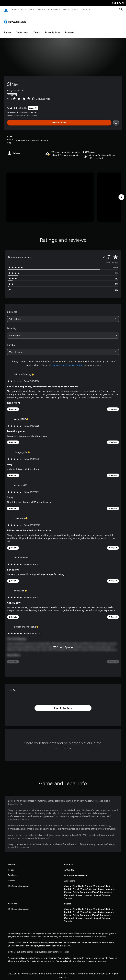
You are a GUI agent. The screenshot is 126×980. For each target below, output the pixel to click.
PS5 (23, 9)
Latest (8, 29)
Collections (22, 29)
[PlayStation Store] (16, 18)
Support (84, 9)
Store (74, 9)
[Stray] (50, 194)
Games (14, 9)
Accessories (53, 9)
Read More (14, 400)
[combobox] (63, 316)
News (65, 9)
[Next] (121, 194)
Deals (37, 29)
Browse (69, 29)
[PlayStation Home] (6, 9)
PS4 (30, 9)
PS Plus (40, 9)
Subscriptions (52, 29)
